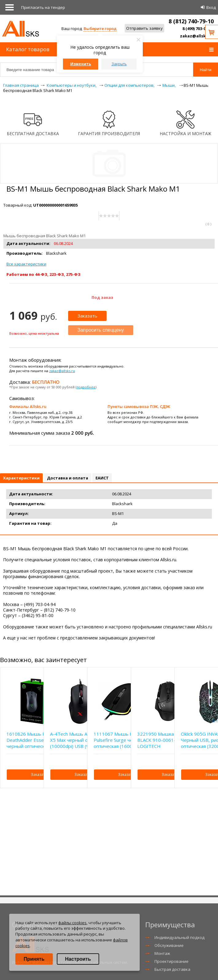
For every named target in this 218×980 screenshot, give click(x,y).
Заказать (87, 316)
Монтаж (162, 953)
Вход (211, 7)
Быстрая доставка (172, 969)
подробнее (86, 387)
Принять (34, 959)
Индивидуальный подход (179, 937)
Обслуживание (169, 945)
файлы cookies (72, 923)
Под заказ (102, 297)
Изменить (81, 64)
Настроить (78, 959)
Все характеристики (26, 264)
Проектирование (171, 961)
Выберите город (100, 29)
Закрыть (119, 64)
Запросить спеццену (101, 330)
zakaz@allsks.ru (197, 36)
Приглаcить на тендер (43, 7)
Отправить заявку (144, 28)
